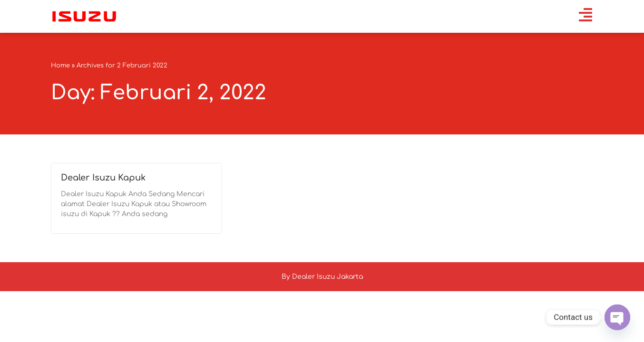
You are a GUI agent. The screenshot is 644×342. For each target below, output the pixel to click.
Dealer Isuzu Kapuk (103, 178)
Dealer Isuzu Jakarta (327, 277)
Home (60, 66)
